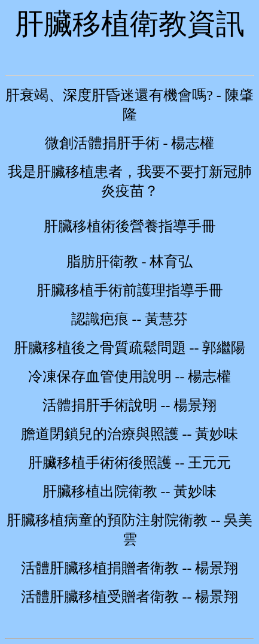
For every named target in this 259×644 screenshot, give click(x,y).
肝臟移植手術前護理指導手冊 (130, 290)
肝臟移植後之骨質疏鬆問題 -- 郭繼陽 (130, 348)
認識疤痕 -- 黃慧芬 (130, 319)
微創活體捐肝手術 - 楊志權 (130, 143)
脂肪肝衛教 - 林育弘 (130, 262)
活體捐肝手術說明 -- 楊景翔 (130, 405)
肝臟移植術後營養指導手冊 (130, 226)
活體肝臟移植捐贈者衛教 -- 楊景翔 (130, 568)
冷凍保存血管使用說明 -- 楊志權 (130, 376)
